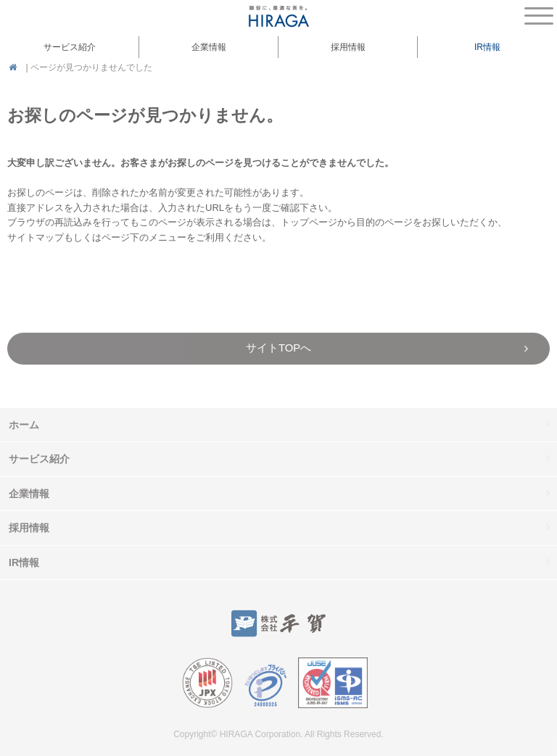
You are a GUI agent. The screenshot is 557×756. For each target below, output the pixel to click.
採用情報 (348, 47)
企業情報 (29, 494)
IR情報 (24, 562)
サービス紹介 (39, 459)
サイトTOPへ (278, 348)
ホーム (24, 425)
